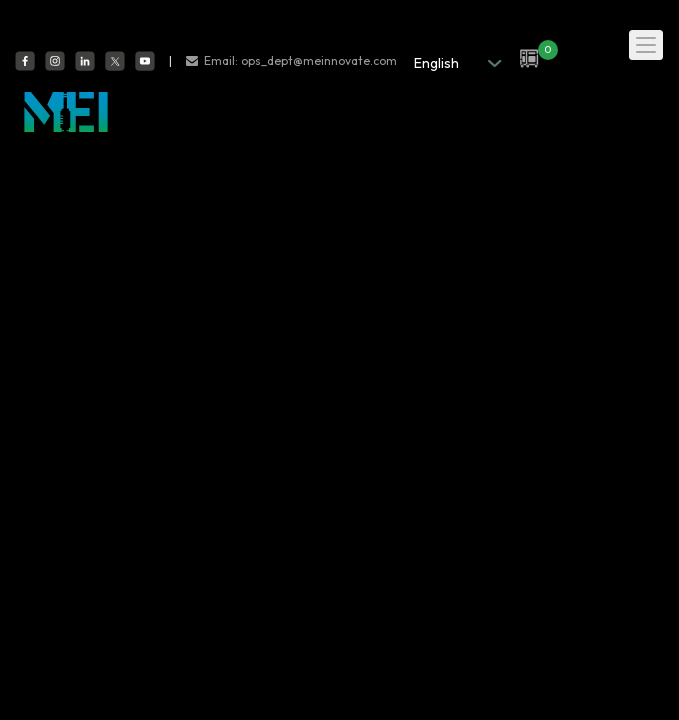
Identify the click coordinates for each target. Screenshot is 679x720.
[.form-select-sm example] (452, 63)
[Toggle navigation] (646, 45)
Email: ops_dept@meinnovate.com (300, 60)
